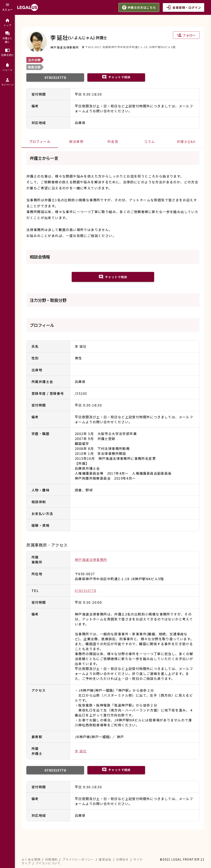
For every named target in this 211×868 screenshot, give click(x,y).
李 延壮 (81, 751)
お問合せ (122, 859)
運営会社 (105, 859)
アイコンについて (48, 863)
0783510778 (86, 591)
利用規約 (52, 859)
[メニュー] (7, 7)
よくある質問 (31, 859)
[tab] (40, 142)
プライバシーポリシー (78, 859)
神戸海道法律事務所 (91, 560)
